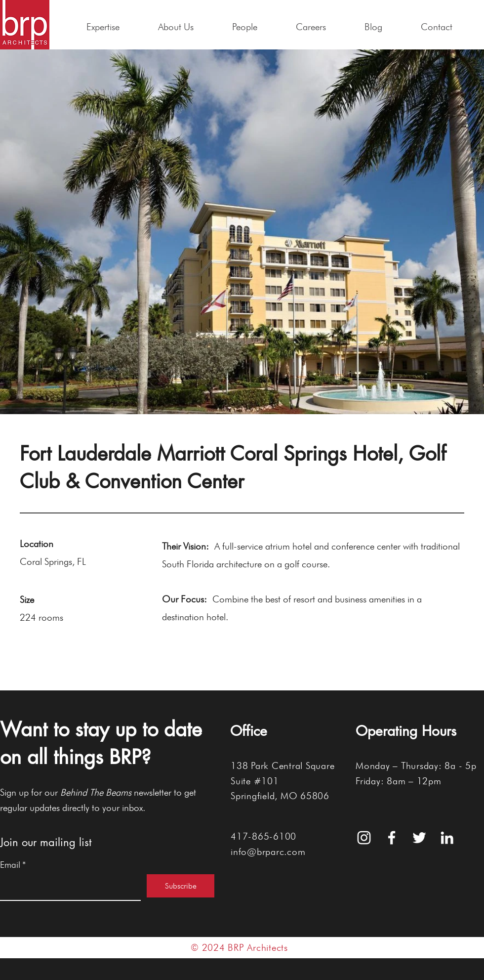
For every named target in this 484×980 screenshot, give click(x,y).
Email (13, 865)
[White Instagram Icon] (364, 838)
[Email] (67, 887)
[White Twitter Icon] (419, 838)
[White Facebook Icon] (392, 838)
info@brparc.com (268, 852)
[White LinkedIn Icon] (447, 838)
